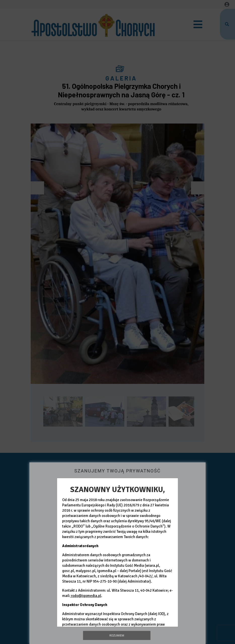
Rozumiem (117, 635)
